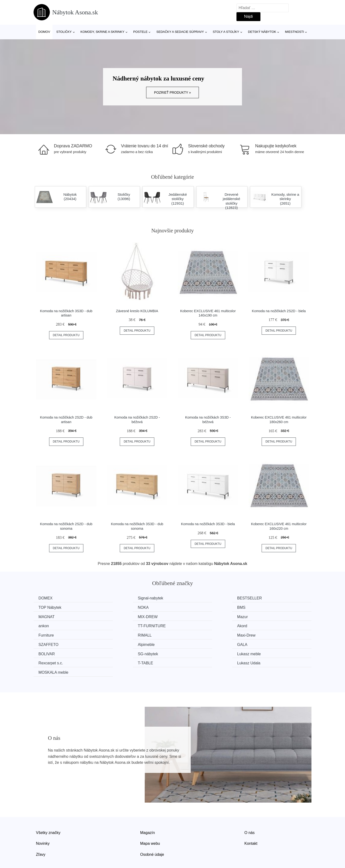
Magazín (147, 812)
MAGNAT (190, 607)
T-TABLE (190, 643)
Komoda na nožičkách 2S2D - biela (279, 311)
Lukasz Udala (265, 643)
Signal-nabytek (124, 598)
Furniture (47, 625)
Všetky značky (48, 812)
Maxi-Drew (191, 625)
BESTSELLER (194, 598)
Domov (44, 32)
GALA (116, 634)
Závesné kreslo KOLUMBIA (137, 311)
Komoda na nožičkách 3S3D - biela (208, 524)
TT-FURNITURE (196, 616)
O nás (250, 812)
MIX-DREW (263, 607)
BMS (115, 607)
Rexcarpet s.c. (123, 643)
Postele (140, 32)
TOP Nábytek (265, 598)
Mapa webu (150, 823)
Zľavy (41, 834)
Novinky (43, 823)
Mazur (45, 616)
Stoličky (64, 32)
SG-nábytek (264, 634)
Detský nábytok (262, 32)
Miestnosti (294, 32)
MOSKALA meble (55, 652)
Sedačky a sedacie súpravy (180, 32)
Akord (259, 616)
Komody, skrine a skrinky (102, 32)
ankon (116, 616)
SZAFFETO (263, 625)
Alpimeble (48, 634)
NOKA (45, 607)
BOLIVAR (190, 634)
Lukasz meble (51, 643)
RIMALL (118, 625)
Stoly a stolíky (226, 32)
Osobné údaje (152, 834)
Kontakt (251, 823)
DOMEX (47, 598)
